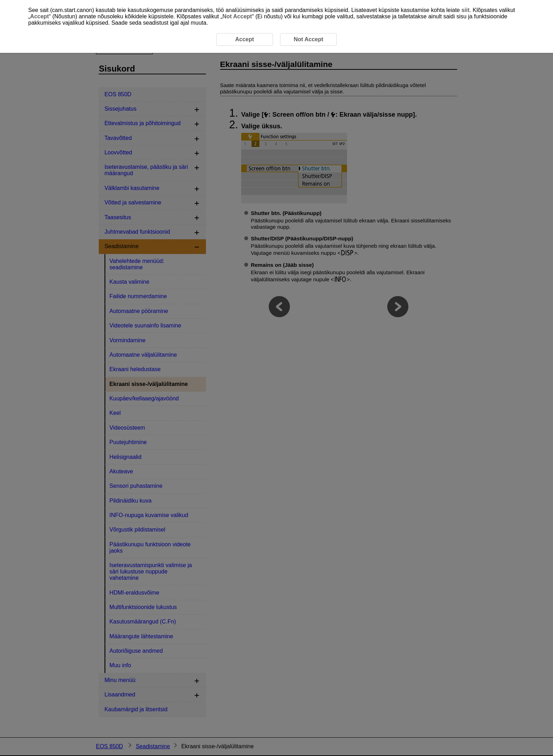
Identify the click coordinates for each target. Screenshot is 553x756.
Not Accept (237, 16)
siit (465, 10)
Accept (39, 16)
